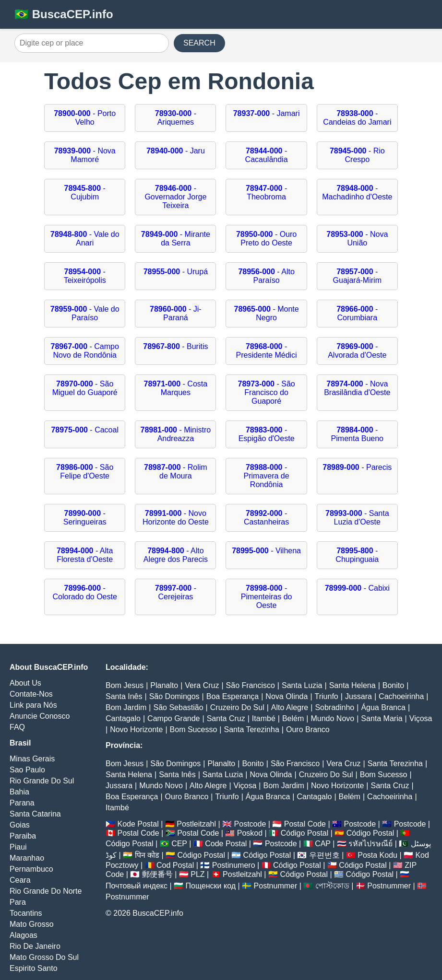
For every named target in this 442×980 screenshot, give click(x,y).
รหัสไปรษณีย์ (370, 844)
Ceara (20, 880)
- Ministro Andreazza (176, 434)
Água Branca (383, 707)
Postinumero (234, 865)
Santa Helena (352, 685)
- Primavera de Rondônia (267, 476)
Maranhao (27, 858)
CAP (323, 844)
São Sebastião (179, 707)
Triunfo (327, 696)
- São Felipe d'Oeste (85, 472)
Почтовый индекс (137, 886)
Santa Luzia (302, 685)
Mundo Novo (332, 718)
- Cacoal (85, 430)
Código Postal (305, 833)
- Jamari (267, 113)
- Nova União (357, 239)
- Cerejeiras (176, 592)
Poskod (250, 833)
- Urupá (176, 272)
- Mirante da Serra (176, 239)
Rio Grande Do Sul (42, 781)
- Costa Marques (176, 388)
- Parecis (357, 467)
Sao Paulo (27, 770)
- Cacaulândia (267, 155)
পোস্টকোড (332, 886)
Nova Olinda (287, 696)
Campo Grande (173, 718)
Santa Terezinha (251, 729)
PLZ (197, 874)
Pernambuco (31, 869)
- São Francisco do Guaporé (266, 392)
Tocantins (26, 913)
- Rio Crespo (357, 155)
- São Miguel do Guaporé (85, 388)
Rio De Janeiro (35, 946)
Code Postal (226, 844)
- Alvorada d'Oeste (357, 351)
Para (18, 902)
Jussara (358, 696)
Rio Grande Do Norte (46, 891)
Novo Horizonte (136, 729)
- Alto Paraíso (266, 276)
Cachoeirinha (401, 696)
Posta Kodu (377, 855)
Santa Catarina (35, 814)
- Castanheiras (266, 518)
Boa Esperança (233, 696)
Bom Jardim (126, 707)
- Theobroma (266, 192)
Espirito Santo (34, 968)
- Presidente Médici (267, 351)
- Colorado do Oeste (85, 592)
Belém (293, 718)
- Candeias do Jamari (357, 118)
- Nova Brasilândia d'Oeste (357, 388)
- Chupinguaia (357, 555)
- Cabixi (357, 588)
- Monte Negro (266, 313)
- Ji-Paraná (176, 313)
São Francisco (251, 685)
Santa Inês (124, 696)
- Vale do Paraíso (85, 313)
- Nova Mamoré (85, 155)
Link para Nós (33, 705)
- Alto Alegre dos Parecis (176, 555)
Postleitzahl (196, 824)
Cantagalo (123, 718)
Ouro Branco (308, 729)
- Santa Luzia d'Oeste (357, 518)
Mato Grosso (32, 924)
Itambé (264, 718)
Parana (22, 803)
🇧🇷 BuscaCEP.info (64, 14)
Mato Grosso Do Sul (44, 957)
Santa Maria (382, 718)
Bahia (19, 792)
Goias (20, 825)
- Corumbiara (357, 313)
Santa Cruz (226, 718)
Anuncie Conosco (40, 716)
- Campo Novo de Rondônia (85, 351)
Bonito (393, 685)
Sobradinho (334, 707)
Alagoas (24, 935)
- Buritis (175, 346)
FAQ (17, 727)
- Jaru (176, 151)
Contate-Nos (31, 694)
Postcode (250, 824)
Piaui (18, 847)
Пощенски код (211, 886)
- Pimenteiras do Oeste (267, 597)
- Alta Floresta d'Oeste (85, 555)
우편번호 (324, 855)
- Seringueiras (85, 518)
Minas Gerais (32, 759)
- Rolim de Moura (176, 472)
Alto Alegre (290, 707)
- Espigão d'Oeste (267, 434)
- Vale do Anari (85, 239)
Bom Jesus (125, 685)
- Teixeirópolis (85, 276)
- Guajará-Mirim (357, 276)
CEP (179, 844)
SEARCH (199, 43)
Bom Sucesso (194, 729)
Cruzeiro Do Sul (237, 707)
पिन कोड (147, 855)
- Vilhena (266, 551)
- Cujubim (85, 192)
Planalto (164, 685)
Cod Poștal (175, 865)
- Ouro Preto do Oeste (266, 239)
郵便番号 (157, 874)
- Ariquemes (176, 118)
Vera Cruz (202, 685)
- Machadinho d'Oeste (357, 192)
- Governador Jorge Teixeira (175, 197)
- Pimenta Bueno (357, 434)
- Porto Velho (85, 118)
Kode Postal (138, 824)
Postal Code (305, 824)
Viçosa (421, 718)
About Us (25, 683)
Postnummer (276, 886)
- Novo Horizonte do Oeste (176, 518)
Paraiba (23, 836)
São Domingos (174, 696)
